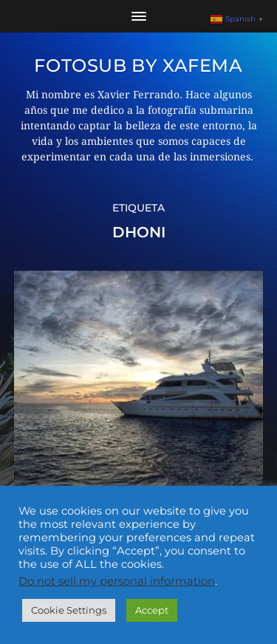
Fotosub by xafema (138, 65)
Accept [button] (152, 610)
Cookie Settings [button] (69, 610)
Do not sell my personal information (117, 581)
